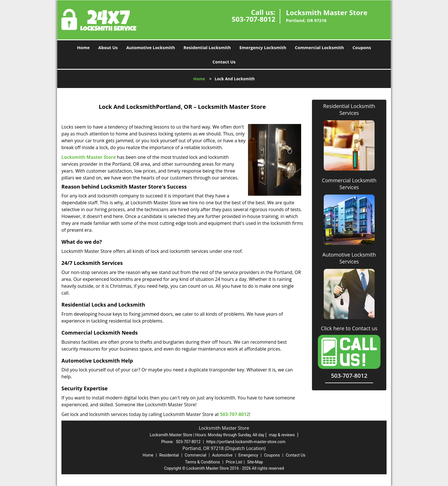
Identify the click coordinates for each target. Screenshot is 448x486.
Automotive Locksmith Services (349, 258)
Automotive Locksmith (151, 47)
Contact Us (224, 62)
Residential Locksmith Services (349, 109)
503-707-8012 (254, 19)
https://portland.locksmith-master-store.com (246, 442)
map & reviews (282, 435)
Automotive (222, 455)
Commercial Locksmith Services (349, 184)
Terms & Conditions (203, 462)
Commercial (196, 455)
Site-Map (255, 462)
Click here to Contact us (349, 328)
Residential (169, 455)
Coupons (362, 47)
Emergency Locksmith (263, 47)
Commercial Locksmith (319, 47)
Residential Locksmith (207, 47)
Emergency (248, 455)
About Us (108, 47)
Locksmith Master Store (89, 157)
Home (83, 47)
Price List (234, 462)
